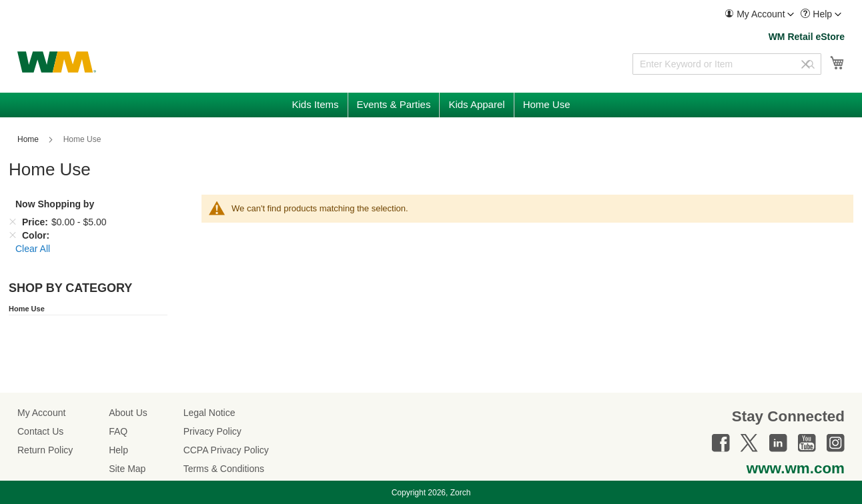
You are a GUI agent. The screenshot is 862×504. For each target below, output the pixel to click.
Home (29, 139)
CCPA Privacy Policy (226, 450)
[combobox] (727, 64)
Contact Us (40, 431)
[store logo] (57, 62)
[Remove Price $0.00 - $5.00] (13, 222)
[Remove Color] (13, 235)
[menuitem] (759, 14)
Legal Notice (209, 413)
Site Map (127, 469)
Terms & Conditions (224, 469)
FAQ (118, 431)
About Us (128, 413)
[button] (759, 14)
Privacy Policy (212, 431)
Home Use (27, 309)
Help (118, 450)
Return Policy (45, 450)
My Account (41, 413)
